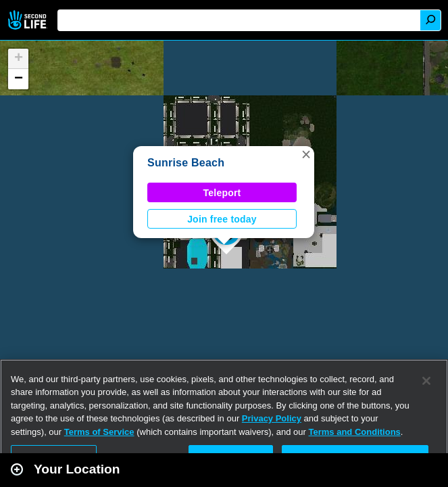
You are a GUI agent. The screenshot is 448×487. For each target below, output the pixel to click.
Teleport (222, 193)
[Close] (426, 381)
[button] (306, 154)
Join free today (222, 219)
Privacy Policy (272, 418)
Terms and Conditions (355, 432)
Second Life (29, 20)
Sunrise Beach (186, 163)
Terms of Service (99, 432)
